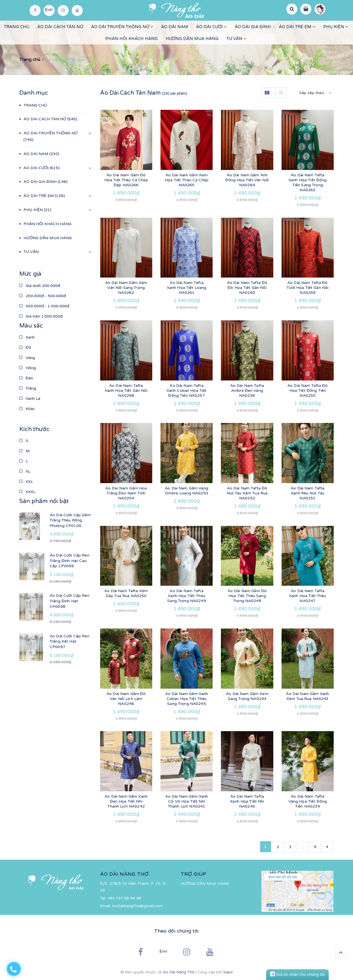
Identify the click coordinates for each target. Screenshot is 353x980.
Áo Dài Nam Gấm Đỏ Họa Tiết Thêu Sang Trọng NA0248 (247, 596)
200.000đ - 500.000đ (43, 296)
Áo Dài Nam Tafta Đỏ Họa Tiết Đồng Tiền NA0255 (308, 391)
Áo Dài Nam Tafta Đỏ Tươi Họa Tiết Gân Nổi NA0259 (307, 288)
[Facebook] (35, 10)
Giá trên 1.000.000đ (41, 316)
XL (25, 471)
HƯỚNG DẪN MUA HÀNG (192, 39)
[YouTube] (77, 10)
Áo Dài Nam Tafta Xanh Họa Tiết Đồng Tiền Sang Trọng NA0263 (308, 183)
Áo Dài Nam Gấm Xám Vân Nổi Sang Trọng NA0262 (126, 288)
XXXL (27, 492)
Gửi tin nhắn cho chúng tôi (297, 974)
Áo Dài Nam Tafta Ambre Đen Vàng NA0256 (247, 391)
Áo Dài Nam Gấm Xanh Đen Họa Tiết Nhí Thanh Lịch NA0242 (126, 801)
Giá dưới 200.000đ (40, 286)
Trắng (28, 388)
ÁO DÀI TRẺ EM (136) (44, 196)
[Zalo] (49, 10)
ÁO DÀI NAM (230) (41, 154)
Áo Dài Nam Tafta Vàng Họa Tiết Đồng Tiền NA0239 (308, 801)
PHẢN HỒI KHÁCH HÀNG (132, 39)
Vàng (27, 358)
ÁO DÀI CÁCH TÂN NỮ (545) (50, 119)
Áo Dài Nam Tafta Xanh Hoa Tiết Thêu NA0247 (308, 596)
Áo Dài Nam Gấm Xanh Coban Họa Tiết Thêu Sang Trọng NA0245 (187, 699)
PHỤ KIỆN (336, 27)
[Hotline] (17, 968)
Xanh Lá (30, 399)
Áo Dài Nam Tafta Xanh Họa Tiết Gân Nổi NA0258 (126, 391)
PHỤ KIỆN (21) (37, 210)
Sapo (228, 972)
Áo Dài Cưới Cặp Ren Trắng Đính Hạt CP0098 (69, 601)
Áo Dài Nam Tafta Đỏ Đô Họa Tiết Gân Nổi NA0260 (247, 288)
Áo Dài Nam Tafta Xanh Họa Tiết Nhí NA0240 (247, 801)
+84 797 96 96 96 (124, 898)
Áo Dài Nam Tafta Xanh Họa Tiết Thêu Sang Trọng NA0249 (186, 596)
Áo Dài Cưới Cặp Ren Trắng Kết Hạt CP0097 (69, 641)
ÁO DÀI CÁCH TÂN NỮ (60, 27)
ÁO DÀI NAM (175, 27)
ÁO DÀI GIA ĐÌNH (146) (46, 182)
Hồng (28, 368)
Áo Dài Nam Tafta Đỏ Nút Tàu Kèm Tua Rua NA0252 (247, 493)
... (303, 847)
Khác (27, 409)
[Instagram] (63, 10)
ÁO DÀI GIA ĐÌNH (253, 27)
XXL (26, 482)
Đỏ (25, 347)
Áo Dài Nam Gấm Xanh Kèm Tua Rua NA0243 (307, 696)
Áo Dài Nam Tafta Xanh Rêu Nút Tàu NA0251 (307, 493)
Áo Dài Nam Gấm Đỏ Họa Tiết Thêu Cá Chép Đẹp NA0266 (126, 180)
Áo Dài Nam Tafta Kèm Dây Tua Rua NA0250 (126, 593)
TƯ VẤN (236, 39)
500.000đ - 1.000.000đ (44, 306)
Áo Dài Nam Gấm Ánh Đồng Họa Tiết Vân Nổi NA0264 (247, 180)
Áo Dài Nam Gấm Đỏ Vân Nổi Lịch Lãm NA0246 (126, 699)
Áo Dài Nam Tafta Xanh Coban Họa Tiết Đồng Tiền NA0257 (187, 391)
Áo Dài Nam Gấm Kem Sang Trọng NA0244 (247, 696)
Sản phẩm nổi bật (44, 501)
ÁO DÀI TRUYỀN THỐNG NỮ (122, 27)
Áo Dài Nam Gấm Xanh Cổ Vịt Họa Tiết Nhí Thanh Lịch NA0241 (187, 801)
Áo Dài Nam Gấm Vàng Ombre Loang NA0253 (187, 491)
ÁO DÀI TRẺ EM (297, 27)
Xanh (27, 337)
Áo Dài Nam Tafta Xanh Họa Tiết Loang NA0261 (187, 288)
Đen (26, 378)
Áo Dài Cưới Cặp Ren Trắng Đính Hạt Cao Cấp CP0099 (69, 561)
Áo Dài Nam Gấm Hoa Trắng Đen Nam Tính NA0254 (126, 493)
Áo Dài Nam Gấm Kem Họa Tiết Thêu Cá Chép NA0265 (187, 180)
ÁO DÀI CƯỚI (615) (42, 168)
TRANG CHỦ (17, 27)
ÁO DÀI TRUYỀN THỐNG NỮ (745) (50, 136)
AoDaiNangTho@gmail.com (137, 906)
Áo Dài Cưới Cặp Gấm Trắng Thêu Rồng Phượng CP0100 (70, 520)
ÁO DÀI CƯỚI (211, 27)
